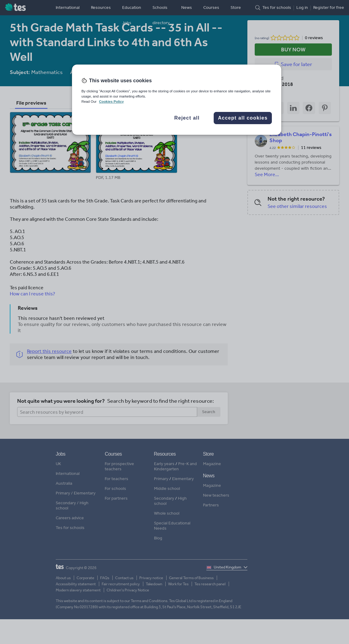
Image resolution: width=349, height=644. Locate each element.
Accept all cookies (243, 118)
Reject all (187, 118)
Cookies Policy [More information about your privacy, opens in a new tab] (111, 102)
